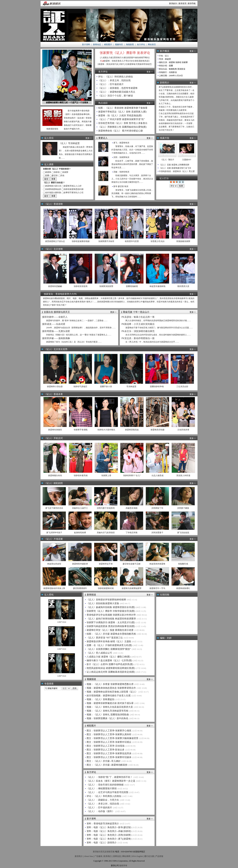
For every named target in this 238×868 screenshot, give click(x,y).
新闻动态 (97, 44)
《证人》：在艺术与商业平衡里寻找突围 (107, 792)
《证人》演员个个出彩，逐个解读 (116, 96)
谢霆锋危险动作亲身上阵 (54, 588)
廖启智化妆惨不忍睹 (132, 564)
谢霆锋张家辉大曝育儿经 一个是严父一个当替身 (67, 103)
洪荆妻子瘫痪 (183, 508)
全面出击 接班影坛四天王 (57, 312)
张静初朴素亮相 (81, 476)
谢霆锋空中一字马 (157, 588)
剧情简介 (165, 83)
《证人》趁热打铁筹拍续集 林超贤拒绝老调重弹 (111, 619)
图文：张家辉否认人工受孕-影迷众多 (106, 750)
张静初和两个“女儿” (132, 476)
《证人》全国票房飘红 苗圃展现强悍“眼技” (109, 649)
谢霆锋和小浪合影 (55, 387)
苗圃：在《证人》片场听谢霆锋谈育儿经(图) (109, 645)
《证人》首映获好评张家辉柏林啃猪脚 (106, 600)
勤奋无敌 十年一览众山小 (136, 312)
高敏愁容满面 (132, 508)
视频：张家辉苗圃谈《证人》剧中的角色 (107, 718)
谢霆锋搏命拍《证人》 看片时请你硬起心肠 (120, 131)
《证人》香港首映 (54, 204)
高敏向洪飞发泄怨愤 (106, 533)
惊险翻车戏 (183, 564)
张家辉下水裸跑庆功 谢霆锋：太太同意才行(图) (111, 622)
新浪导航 (192, 3)
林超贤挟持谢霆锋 (157, 564)
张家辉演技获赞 (106, 286)
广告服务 (98, 856)
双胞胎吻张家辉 (183, 241)
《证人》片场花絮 (54, 539)
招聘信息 (117, 856)
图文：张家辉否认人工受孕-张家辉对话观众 (109, 742)
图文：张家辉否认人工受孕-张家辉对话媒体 (109, 757)
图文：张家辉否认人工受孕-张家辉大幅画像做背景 (112, 738)
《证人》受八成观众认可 (99, 653)
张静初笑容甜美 (81, 286)
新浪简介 (79, 856)
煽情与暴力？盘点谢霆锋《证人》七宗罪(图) (109, 661)
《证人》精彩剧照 (54, 483)
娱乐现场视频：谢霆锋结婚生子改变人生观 (109, 696)
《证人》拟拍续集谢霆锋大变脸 (103, 603)
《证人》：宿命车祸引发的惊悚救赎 (105, 785)
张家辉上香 (106, 476)
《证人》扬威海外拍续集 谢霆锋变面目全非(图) (111, 607)
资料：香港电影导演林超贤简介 (103, 824)
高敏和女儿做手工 (80, 508)
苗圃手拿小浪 (106, 387)
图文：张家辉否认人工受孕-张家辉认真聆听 (109, 734)
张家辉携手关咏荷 (106, 241)
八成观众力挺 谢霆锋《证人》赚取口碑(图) (109, 657)
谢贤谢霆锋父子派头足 (55, 241)
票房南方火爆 (120, 58)
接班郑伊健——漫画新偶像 (56, 338)
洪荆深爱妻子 (157, 533)
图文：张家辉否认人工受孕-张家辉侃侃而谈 (109, 753)
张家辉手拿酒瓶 (81, 430)
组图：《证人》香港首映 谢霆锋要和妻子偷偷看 (123, 108)
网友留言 (152, 44)
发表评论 (143, 53)
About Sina (88, 856)
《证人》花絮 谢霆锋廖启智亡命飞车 (175, 168)
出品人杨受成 (158, 476)
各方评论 (141, 44)
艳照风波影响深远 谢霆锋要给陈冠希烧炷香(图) (111, 668)
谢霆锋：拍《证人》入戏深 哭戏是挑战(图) (120, 116)
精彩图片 (108, 44)
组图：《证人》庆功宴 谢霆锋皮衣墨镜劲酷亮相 (111, 634)
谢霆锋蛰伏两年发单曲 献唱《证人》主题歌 (109, 641)
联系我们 (108, 856)
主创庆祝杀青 (183, 430)
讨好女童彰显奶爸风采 (139, 61)
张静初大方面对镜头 (106, 430)
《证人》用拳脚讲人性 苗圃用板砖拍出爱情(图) (122, 127)
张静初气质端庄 (80, 387)
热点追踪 (103, 103)
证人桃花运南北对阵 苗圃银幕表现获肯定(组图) (111, 672)
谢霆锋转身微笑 (55, 430)
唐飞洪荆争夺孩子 (54, 533)
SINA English (137, 856)
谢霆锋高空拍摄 (158, 430)
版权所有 (123, 866)
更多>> (150, 72)
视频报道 (91, 679)
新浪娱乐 (173, 3)
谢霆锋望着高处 (132, 430)
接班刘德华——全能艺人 (55, 317)
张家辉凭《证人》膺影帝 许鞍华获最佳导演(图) (111, 611)
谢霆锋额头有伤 (55, 476)
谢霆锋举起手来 (106, 564)
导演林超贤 (131, 387)
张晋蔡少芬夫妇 (158, 241)
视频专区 (119, 44)
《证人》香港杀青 (54, 394)
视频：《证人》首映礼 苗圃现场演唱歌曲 (108, 715)
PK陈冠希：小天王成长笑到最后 (138, 324)
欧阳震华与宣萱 (132, 241)
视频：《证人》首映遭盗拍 (100, 699)
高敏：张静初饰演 (121, 172)
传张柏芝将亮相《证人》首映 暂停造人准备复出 (123, 123)
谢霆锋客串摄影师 (80, 564)
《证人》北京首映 (54, 249)
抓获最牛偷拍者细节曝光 (138, 58)
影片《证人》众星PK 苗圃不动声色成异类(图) (110, 664)
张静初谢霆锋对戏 (106, 588)
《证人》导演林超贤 (69, 143)
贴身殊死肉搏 (80, 533)
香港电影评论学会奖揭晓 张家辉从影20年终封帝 (111, 615)
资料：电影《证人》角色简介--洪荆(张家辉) (109, 835)
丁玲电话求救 (132, 533)
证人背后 (49, 138)
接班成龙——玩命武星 (54, 324)
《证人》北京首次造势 (56, 349)
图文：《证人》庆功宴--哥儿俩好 (104, 761)
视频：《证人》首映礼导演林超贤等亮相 (107, 711)
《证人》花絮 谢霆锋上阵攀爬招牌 (174, 165)
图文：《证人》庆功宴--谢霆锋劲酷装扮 (107, 765)
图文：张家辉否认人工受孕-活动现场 (106, 746)
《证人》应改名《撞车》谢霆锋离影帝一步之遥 (111, 781)
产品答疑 (159, 856)
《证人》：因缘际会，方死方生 (103, 800)
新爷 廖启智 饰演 (121, 186)
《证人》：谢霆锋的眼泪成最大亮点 (117, 92)
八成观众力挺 (107, 58)
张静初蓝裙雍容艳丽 (81, 241)
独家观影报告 (52, 129)
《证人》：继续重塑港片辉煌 (102, 789)
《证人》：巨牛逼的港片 (111, 84)
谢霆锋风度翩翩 (55, 286)
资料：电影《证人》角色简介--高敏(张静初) (109, 831)
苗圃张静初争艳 (157, 387)
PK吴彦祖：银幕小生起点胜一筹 (138, 317)
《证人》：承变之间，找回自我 (114, 80)
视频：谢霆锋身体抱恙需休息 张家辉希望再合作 (111, 688)
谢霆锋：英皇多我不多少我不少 (112, 64)
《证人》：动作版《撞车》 (100, 811)
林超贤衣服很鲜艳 (158, 286)
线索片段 (165, 138)
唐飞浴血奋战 (183, 533)
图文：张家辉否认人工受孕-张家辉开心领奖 (109, 731)
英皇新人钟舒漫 (183, 476)
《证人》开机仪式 (54, 438)
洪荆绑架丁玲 (157, 508)
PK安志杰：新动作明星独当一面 (138, 338)
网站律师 (126, 856)
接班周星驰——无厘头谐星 (56, 331)
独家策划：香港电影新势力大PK (60, 294)
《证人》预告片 (167, 160)
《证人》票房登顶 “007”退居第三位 (105, 638)
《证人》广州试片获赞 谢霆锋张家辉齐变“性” (121, 119)
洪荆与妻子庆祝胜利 (106, 508)
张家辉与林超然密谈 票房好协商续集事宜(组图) (111, 626)
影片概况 (165, 51)
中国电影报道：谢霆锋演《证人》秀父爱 (177, 171)
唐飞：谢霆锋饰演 (121, 143)
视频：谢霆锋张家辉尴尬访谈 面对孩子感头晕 (110, 703)
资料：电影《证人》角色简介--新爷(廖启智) (109, 827)
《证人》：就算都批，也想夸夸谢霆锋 (118, 88)
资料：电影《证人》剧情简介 (102, 843)
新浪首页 (182, 3)
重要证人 (103, 138)
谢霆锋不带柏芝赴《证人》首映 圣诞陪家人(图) (122, 112)
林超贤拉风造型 (54, 564)
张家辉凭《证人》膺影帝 (118, 53)
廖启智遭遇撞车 (80, 588)
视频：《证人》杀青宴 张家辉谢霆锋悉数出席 (110, 684)
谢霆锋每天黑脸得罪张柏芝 (139, 64)
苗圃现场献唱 (132, 286)
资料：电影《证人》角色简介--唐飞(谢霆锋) (109, 839)
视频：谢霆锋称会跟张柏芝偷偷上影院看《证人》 (112, 692)
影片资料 (86, 44)
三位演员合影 (182, 387)
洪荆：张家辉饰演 (121, 157)
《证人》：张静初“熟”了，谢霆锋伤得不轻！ (110, 777)
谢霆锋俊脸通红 (183, 588)
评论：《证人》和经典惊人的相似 (116, 77)
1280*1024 (62, 622)
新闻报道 (91, 595)
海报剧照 (130, 44)
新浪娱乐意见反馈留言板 (104, 852)
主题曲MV (187, 160)
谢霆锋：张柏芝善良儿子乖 (116, 61)
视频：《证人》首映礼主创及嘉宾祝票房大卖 (110, 707)
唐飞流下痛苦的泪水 (54, 508)
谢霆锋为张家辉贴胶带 (132, 588)
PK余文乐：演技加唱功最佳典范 (138, 331)
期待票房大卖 (183, 286)
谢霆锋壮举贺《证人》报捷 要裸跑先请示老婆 (110, 630)
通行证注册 (149, 856)
